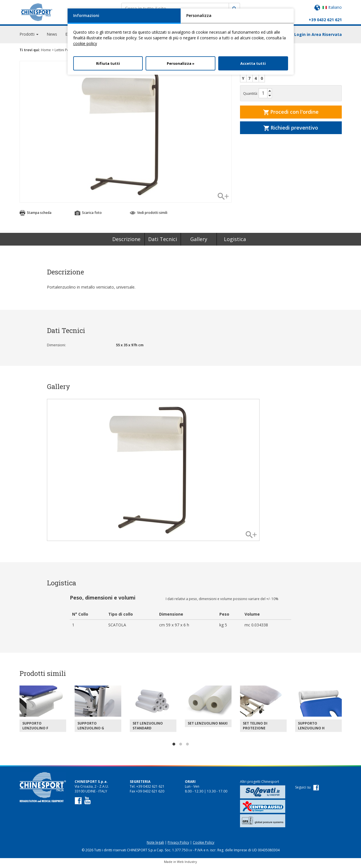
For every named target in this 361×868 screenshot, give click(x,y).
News (52, 37)
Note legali (155, 845)
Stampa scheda (35, 215)
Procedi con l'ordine (291, 114)
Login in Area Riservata (318, 37)
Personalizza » (181, 63)
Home (46, 52)
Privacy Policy (178, 845)
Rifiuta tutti (108, 63)
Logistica (235, 242)
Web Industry (187, 864)
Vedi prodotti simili (149, 215)
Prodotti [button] (29, 37)
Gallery (199, 242)
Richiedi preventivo (291, 130)
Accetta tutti (253, 63)
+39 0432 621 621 (325, 20)
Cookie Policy (204, 845)
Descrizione (126, 242)
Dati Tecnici (163, 242)
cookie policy (85, 43)
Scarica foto (88, 215)
